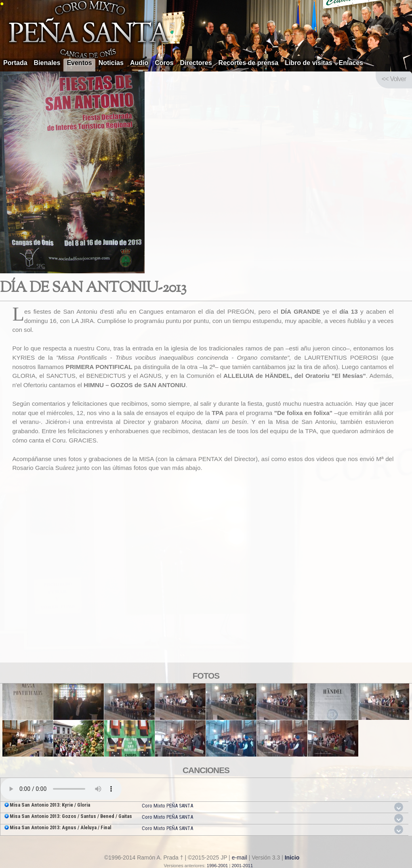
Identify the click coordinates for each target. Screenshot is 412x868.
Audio (139, 63)
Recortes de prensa (249, 63)
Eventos (79, 63)
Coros (164, 63)
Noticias (111, 63)
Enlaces (351, 63)
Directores (196, 63)
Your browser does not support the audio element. (61, 789)
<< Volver (394, 79)
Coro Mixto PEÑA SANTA (167, 806)
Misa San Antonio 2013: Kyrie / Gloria (50, 805)
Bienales (47, 63)
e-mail (240, 858)
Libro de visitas (308, 63)
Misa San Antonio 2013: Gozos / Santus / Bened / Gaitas (71, 816)
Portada (15, 63)
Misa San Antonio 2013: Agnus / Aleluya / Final (60, 827)
